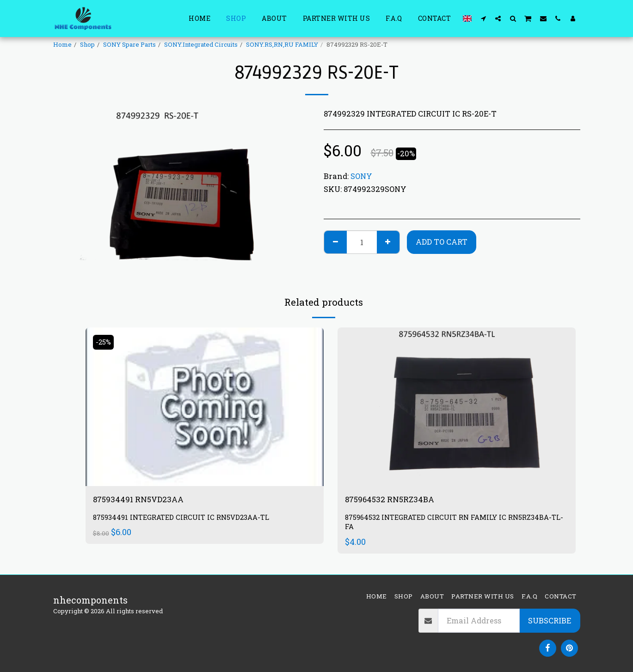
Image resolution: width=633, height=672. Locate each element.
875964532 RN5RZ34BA (397, 500)
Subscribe (550, 620)
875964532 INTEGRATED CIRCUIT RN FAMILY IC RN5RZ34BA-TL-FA (456, 524)
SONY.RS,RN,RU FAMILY (282, 44)
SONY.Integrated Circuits (201, 44)
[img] (205, 407)
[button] (483, 18)
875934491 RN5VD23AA (145, 500)
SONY (361, 176)
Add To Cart (442, 242)
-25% (105, 342)
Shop (87, 44)
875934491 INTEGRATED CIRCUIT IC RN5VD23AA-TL (188, 519)
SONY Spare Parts (129, 44)
